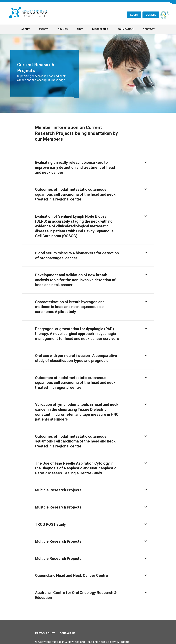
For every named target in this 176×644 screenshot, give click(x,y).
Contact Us (68, 633)
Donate (151, 15)
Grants (63, 29)
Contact (149, 29)
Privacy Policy (45, 633)
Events (44, 29)
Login (134, 15)
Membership (100, 29)
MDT (80, 29)
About (26, 29)
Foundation (126, 29)
